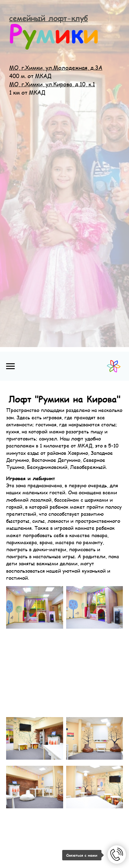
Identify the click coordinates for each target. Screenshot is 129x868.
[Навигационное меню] (10, 366)
